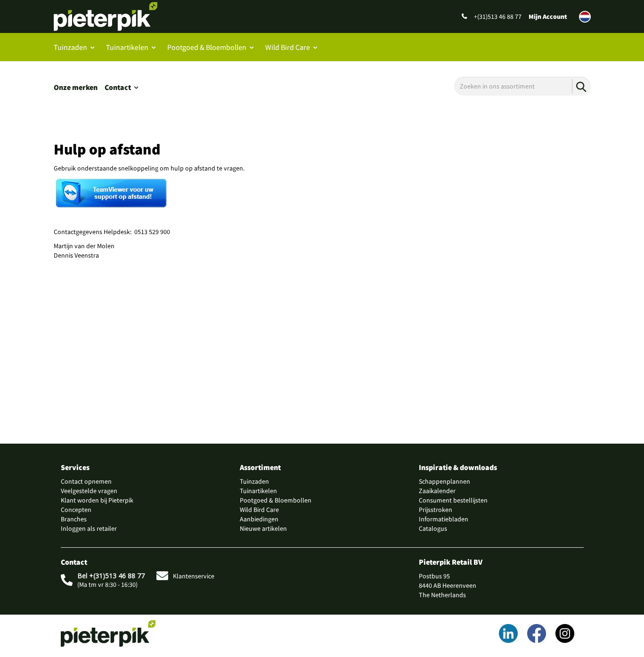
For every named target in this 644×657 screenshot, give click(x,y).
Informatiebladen (444, 519)
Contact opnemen (86, 481)
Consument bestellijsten (453, 500)
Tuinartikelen (127, 47)
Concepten (76, 510)
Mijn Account (548, 16)
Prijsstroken (436, 510)
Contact (118, 87)
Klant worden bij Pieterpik (97, 500)
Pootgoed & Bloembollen (207, 47)
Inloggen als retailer (89, 528)
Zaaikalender (437, 491)
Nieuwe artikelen (263, 528)
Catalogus (433, 528)
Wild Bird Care (288, 47)
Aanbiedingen (259, 519)
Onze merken (76, 87)
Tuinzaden (70, 47)
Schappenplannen (444, 481)
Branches (74, 519)
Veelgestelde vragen (89, 491)
